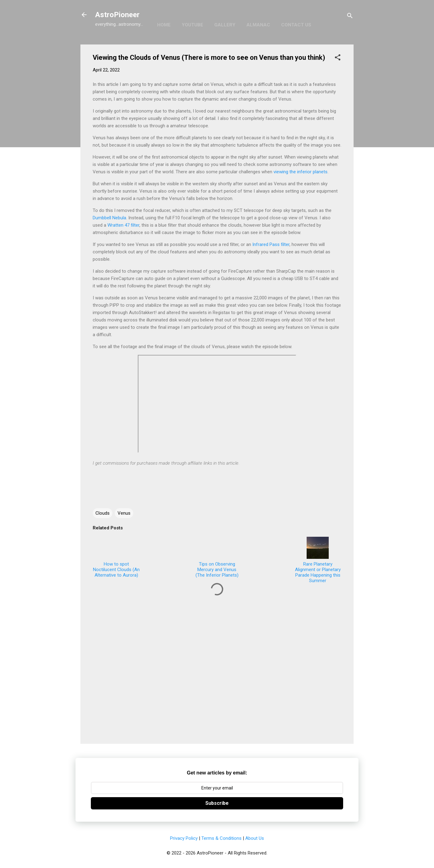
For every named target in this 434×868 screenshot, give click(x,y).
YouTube (192, 25)
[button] (338, 58)
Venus (124, 513)
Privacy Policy (184, 838)
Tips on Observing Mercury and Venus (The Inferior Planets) (217, 557)
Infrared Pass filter (271, 244)
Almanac (258, 25)
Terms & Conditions (221, 838)
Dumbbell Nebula (109, 218)
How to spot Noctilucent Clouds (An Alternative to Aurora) (116, 557)
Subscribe (217, 803)
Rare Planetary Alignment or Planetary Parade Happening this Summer (318, 560)
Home (164, 25)
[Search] (350, 17)
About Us (255, 838)
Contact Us (296, 25)
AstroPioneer (117, 15)
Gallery (225, 25)
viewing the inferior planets (300, 172)
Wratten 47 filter (123, 225)
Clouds (103, 513)
